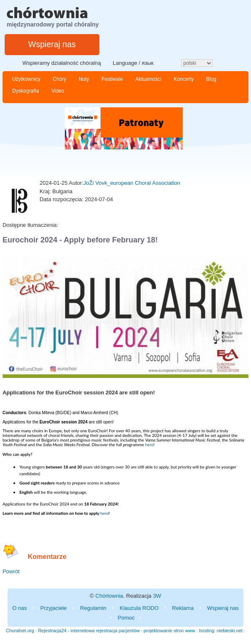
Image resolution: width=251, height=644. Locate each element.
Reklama (183, 608)
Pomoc (126, 618)
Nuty (84, 79)
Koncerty (184, 79)
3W (157, 596)
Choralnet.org (20, 631)
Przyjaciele (54, 608)
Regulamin (93, 608)
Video (58, 91)
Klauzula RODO (139, 608)
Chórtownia (109, 596)
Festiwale (112, 79)
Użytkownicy (26, 79)
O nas (20, 608)
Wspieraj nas (52, 44)
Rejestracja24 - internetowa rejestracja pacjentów (89, 631)
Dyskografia (25, 91)
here (150, 444)
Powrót (11, 571)
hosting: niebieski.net (221, 631)
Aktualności (148, 79)
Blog (211, 79)
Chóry (59, 79)
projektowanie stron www (170, 631)
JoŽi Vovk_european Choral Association (132, 183)
